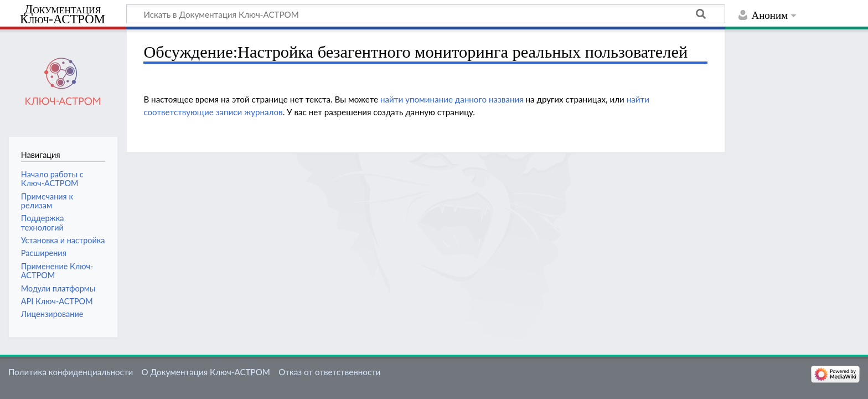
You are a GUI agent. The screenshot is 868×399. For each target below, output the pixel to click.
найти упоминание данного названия (452, 99)
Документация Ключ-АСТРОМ (63, 14)
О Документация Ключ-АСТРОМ (205, 372)
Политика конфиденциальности (71, 372)
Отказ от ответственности (329, 372)
